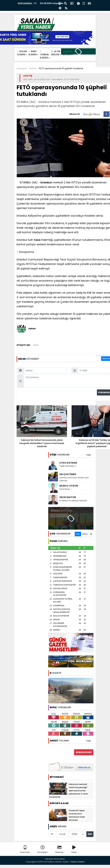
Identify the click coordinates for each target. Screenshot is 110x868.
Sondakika (42, 849)
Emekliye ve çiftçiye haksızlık (73, 501)
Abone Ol (86, 114)
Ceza (37, 240)
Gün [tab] (78, 534)
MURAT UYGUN (69, 486)
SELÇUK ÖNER (68, 474)
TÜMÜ (88, 455)
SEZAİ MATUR (68, 497)
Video (74, 849)
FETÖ (36, 345)
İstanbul (46, 182)
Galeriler (59, 849)
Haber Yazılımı (78, 862)
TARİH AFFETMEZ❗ (68, 466)
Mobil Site (25, 849)
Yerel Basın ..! (66, 489)
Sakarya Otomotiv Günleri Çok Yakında (74, 479)
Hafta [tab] (85, 534)
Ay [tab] (91, 534)
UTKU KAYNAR (68, 463)
